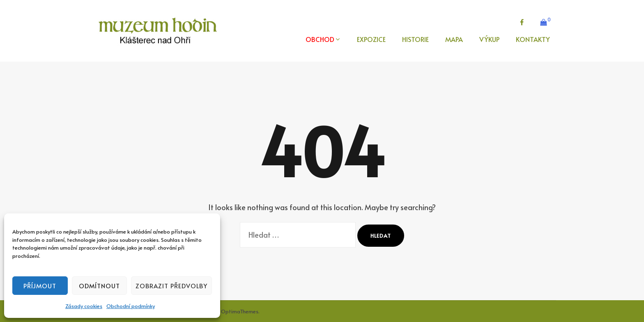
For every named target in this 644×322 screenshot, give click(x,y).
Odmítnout (99, 286)
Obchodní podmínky (131, 306)
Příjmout (40, 286)
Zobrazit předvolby (171, 286)
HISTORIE (415, 39)
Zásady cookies (84, 306)
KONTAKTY (533, 39)
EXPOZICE (371, 39)
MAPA (454, 39)
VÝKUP (489, 39)
